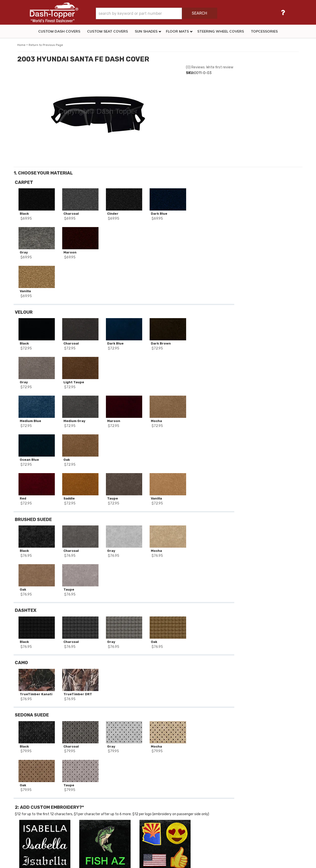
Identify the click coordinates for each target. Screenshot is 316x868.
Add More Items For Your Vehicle (266, 274)
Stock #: (28, 736)
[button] (171, 13)
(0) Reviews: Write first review (210, 67)
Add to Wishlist (266, 258)
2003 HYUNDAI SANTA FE (42, 750)
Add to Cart (266, 247)
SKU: (190, 73)
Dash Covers (31, 763)
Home (21, 45)
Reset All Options (266, 290)
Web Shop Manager (201, 862)
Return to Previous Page (46, 45)
